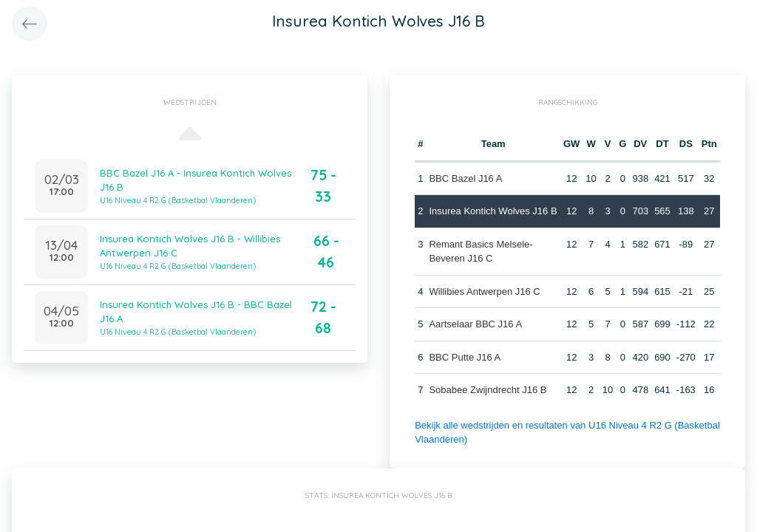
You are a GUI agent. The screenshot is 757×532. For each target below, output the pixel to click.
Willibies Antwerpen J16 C (484, 291)
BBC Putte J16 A (465, 357)
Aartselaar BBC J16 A (475, 324)
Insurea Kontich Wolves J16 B (493, 211)
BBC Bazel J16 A (465, 178)
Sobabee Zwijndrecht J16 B (488, 390)
